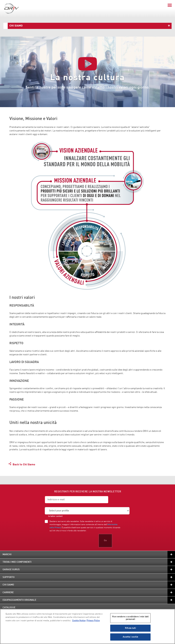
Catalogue (9, 608)
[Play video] (87, 64)
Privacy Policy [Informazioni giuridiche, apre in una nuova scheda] (93, 621)
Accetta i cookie (130, 637)
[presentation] (71, 541)
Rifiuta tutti (130, 628)
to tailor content (55, 516)
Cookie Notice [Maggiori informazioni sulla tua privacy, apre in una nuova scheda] (79, 621)
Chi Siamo (16, 26)
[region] (87, 626)
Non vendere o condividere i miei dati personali (130, 618)
